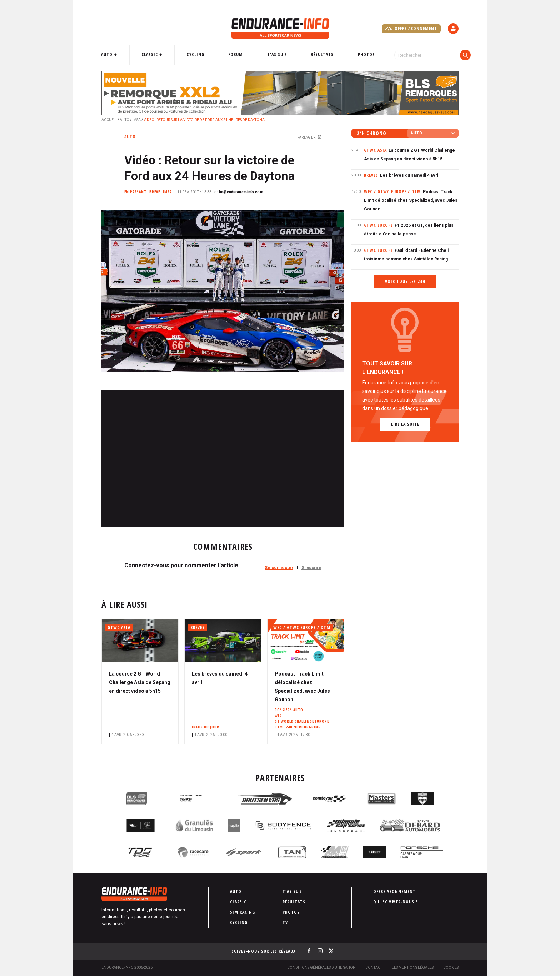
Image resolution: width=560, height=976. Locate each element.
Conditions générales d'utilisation (321, 968)
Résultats (319, 54)
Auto (117, 54)
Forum (238, 54)
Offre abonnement (411, 29)
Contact (374, 968)
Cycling (201, 54)
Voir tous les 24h (405, 281)
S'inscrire (311, 568)
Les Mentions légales (413, 968)
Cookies (451, 968)
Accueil (109, 120)
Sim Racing (242, 912)
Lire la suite (405, 424)
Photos (361, 54)
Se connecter (279, 568)
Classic (157, 54)
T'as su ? (277, 54)
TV (285, 923)
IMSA (136, 120)
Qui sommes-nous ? (396, 902)
